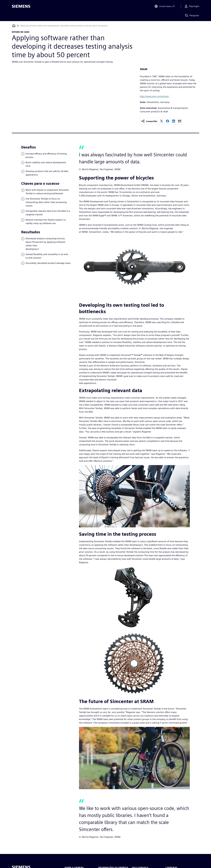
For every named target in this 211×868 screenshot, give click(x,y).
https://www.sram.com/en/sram (154, 96)
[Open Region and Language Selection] (165, 6)
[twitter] (162, 121)
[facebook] (168, 121)
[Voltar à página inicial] (14, 26)
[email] (180, 121)
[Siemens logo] (21, 6)
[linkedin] (174, 121)
